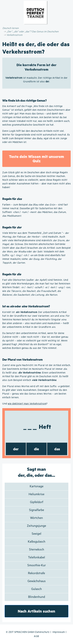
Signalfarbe (37, 510)
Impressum (59, 632)
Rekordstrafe (36, 573)
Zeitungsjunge (36, 526)
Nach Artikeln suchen (36, 611)
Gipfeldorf (37, 502)
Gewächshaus (37, 581)
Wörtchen (36, 518)
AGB (36, 636)
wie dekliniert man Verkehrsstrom (27, 404)
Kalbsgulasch (37, 542)
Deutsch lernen (11, 28)
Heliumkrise (36, 494)
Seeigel (36, 534)
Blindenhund (37, 597)
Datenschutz (42, 632)
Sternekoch (37, 550)
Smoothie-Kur (37, 565)
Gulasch (36, 589)
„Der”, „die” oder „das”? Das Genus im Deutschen (33, 32)
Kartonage (37, 486)
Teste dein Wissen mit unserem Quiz (36, 159)
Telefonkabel (36, 558)
